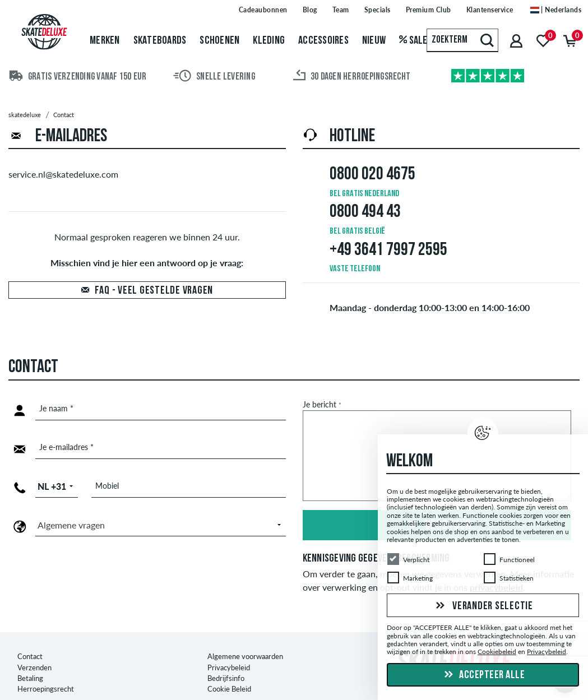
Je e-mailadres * (66, 447)
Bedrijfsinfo (226, 658)
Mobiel (107, 486)
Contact (30, 636)
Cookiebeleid (497, 652)
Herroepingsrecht (46, 669)
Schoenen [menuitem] (219, 41)
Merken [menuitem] (105, 41)
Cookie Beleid (229, 669)
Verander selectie (483, 606)
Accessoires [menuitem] (323, 41)
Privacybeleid (229, 647)
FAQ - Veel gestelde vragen (154, 291)
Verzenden (34, 647)
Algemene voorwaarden (245, 636)
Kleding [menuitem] (269, 41)
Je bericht (322, 404)
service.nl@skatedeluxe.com (63, 174)
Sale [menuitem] (413, 41)
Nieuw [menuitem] (374, 41)
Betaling (30, 658)
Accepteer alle (483, 675)
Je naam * (56, 408)
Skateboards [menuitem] (160, 41)
